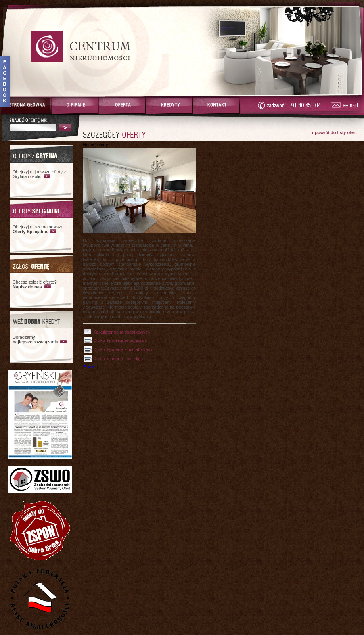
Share (89, 367)
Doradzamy (36, 340)
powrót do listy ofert (336, 132)
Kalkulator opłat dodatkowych (122, 332)
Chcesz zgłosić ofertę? (35, 284)
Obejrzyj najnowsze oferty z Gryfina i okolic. (39, 174)
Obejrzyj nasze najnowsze (38, 229)
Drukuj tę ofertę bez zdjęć (118, 359)
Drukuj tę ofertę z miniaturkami (123, 349)
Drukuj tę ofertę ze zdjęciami (121, 340)
